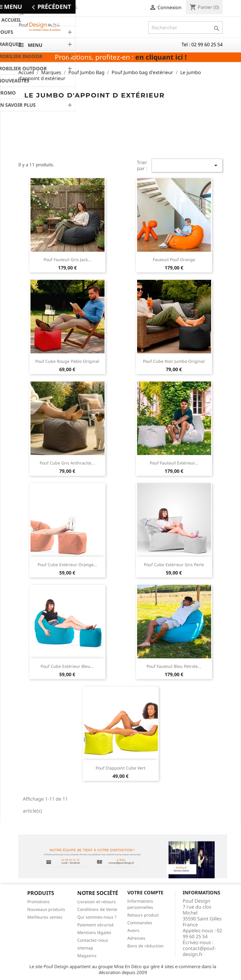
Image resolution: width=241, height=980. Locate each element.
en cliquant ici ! (161, 57)
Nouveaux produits (46, 909)
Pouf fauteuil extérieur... (174, 463)
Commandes (140, 923)
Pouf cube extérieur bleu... (67, 666)
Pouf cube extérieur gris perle (174, 565)
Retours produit (143, 915)
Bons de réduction (146, 946)
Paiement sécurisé (95, 925)
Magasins (87, 956)
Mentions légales (94, 932)
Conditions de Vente (97, 909)
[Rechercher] (185, 28)
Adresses (136, 938)
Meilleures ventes (45, 917)
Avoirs (133, 930)
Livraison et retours (97, 902)
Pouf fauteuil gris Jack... (67, 260)
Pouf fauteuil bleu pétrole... (174, 666)
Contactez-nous (93, 940)
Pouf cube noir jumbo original (174, 361)
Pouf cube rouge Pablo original (67, 361)
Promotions (38, 902)
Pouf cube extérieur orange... (67, 565)
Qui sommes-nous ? (97, 917)
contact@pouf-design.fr (199, 951)
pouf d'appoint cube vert (120, 768)
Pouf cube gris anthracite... (67, 463)
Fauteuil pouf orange (174, 260)
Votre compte (145, 893)
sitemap (85, 948)
